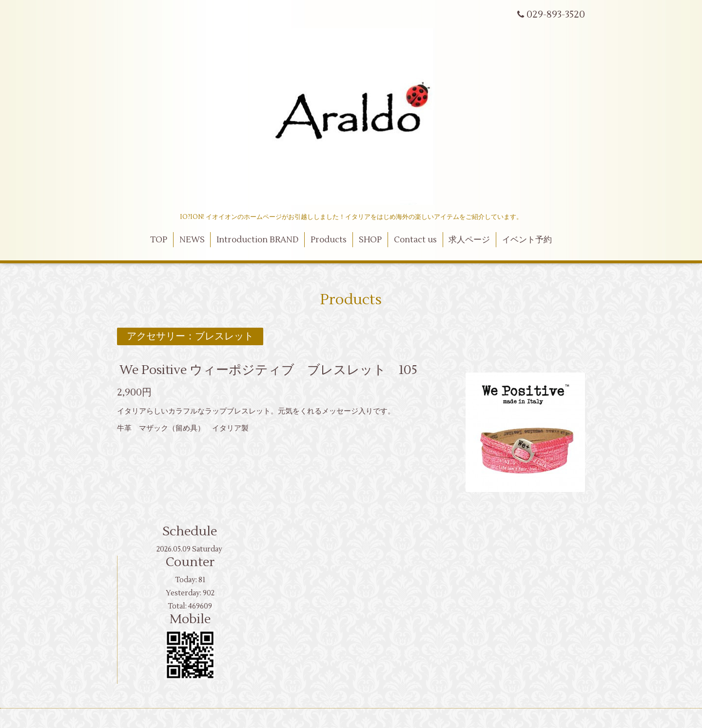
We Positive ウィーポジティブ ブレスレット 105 (268, 370)
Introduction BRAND (257, 240)
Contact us (415, 240)
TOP (159, 240)
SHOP (370, 240)
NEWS (192, 240)
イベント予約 (527, 240)
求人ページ (469, 240)
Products (329, 240)
